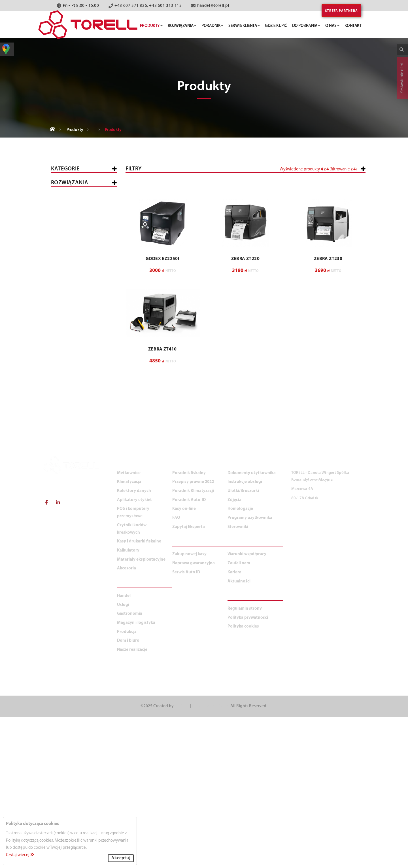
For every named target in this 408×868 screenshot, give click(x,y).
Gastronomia (70, 476)
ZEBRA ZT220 (245, 387)
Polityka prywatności (248, 769)
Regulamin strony (245, 760)
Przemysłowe (74, 305)
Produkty (75, 130)
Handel (63, 446)
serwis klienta (244, 26)
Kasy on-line (184, 660)
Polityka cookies (243, 778)
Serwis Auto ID (186, 724)
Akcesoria (67, 401)
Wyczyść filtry (348, 304)
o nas (332, 26)
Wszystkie (66, 186)
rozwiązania (182, 26)
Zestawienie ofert (402, 78)
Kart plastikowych (80, 312)
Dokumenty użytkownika (252, 624)
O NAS (235, 694)
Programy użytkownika (250, 669)
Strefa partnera (341, 11)
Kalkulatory (69, 370)
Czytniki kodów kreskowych (72, 268)
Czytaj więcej (20, 855)
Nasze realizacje (132, 801)
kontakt (353, 26)
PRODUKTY (130, 613)
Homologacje (240, 660)
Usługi (62, 461)
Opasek (67, 328)
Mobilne (68, 335)
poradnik (212, 26)
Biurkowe (70, 297)
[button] (328, 193)
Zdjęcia (234, 651)
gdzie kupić (276, 26)
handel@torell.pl (213, 6)
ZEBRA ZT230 (328, 387)
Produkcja (67, 506)
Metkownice (69, 216)
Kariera (234, 724)
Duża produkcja (88, 532)
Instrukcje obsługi (245, 633)
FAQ (176, 669)
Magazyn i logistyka (77, 491)
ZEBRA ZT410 (162, 478)
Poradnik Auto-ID (189, 651)
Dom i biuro (68, 547)
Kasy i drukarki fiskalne (81, 201)
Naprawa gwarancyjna (194, 714)
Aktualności (239, 732)
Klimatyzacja (70, 355)
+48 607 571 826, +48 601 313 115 (148, 6)
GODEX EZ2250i (162, 387)
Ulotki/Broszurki (243, 642)
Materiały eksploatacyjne (83, 386)
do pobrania (306, 26)
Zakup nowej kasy (189, 705)
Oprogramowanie (79, 320)
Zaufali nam (239, 714)
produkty (151, 26)
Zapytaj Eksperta (189, 678)
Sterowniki (238, 678)
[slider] (209, 191)
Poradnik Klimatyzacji (193, 642)
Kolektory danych (76, 251)
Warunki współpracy (247, 705)
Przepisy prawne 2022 (193, 633)
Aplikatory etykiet (76, 285)
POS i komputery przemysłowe (73, 233)
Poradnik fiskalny (189, 624)
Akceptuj (121, 858)
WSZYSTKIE (66, 431)
